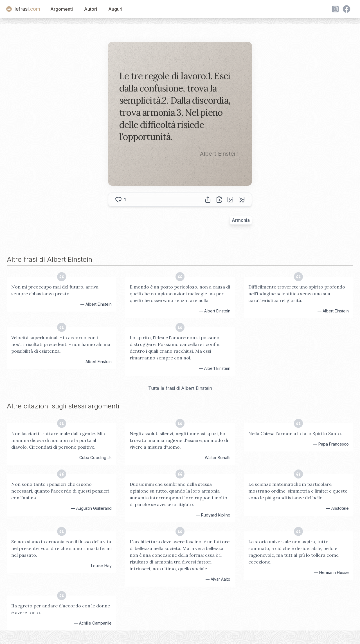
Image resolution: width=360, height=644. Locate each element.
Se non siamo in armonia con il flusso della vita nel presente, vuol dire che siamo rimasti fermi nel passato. (61, 548)
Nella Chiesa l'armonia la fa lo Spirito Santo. (295, 433)
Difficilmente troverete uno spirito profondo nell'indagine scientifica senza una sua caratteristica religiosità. (297, 294)
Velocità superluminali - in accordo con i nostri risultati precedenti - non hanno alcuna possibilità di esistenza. (61, 344)
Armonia (241, 220)
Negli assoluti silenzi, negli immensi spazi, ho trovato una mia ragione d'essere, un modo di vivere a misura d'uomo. (179, 440)
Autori (91, 9)
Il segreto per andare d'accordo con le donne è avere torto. (61, 609)
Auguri (115, 9)
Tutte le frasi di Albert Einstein (180, 388)
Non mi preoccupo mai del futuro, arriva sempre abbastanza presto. (55, 290)
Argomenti (62, 9)
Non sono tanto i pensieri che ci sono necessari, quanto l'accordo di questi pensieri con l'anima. (60, 491)
